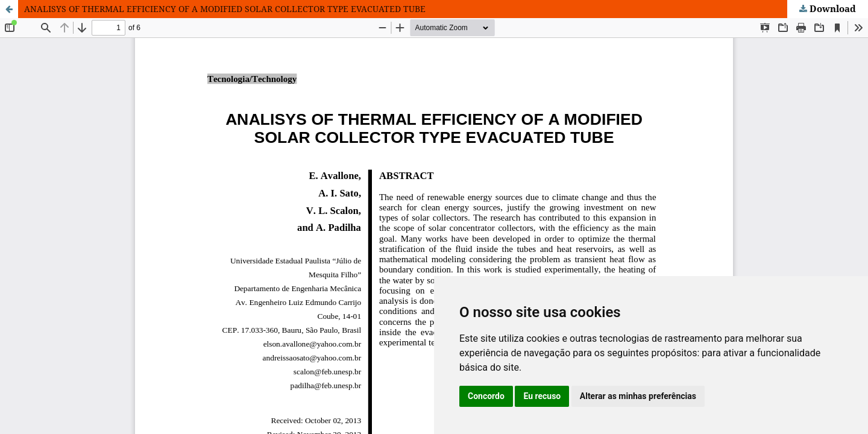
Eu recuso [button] (542, 396)
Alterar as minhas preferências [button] (638, 396)
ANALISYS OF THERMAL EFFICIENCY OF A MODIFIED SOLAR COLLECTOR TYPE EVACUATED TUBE (225, 9)
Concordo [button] (486, 396)
